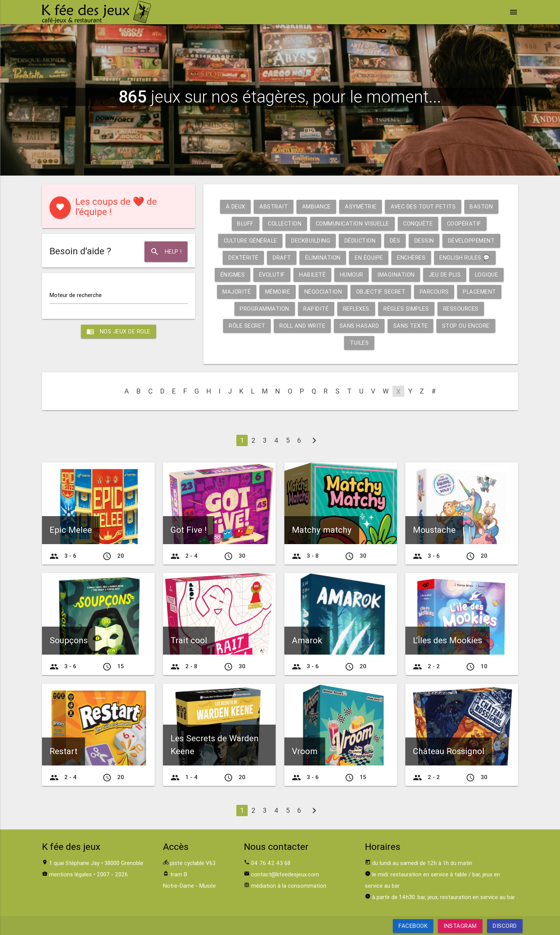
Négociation (322, 292)
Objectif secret (381, 292)
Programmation (263, 309)
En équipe (368, 257)
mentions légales (71, 874)
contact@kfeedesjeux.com (285, 874)
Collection (283, 223)
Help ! (166, 252)
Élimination (322, 257)
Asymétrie (361, 206)
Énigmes (231, 275)
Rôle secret (246, 326)
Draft (281, 257)
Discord (505, 926)
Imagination (396, 275)
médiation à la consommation (289, 886)
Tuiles (359, 343)
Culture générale (249, 240)
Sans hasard (360, 326)
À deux (234, 206)
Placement (481, 292)
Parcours (435, 292)
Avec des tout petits (423, 206)
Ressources (462, 309)
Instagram (460, 926)
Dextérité (242, 257)
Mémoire (276, 292)
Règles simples (406, 309)
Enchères (411, 257)
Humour (352, 275)
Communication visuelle (353, 223)
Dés (396, 240)
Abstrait (273, 206)
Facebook (413, 926)
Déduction (360, 240)
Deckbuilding (310, 240)
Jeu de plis (446, 275)
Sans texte (411, 326)
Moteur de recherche (76, 295)
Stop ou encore (467, 326)
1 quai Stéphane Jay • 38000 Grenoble (96, 863)
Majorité (235, 292)
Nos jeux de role (118, 331)
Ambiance (316, 206)
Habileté (312, 275)
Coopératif (467, 223)
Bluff (243, 223)
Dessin (425, 240)
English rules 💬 (466, 257)
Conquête (420, 223)
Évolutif (271, 275)
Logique (488, 275)
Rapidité (315, 309)
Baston (482, 206)
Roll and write (302, 326)
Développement (473, 240)
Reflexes (356, 309)
